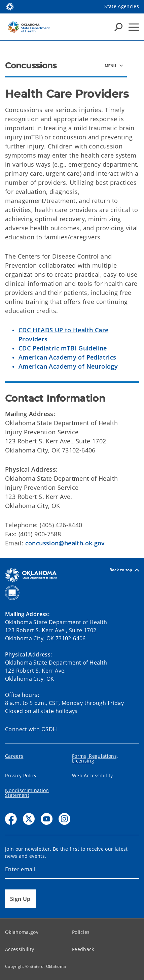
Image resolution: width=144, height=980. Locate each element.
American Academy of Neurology (68, 366)
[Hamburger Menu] (134, 27)
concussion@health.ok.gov (65, 543)
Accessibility (20, 949)
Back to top (124, 570)
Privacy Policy (21, 775)
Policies (81, 932)
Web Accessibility (93, 775)
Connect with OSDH (31, 729)
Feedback (83, 949)
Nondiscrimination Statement (27, 793)
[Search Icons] (118, 27)
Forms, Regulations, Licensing (95, 758)
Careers (14, 756)
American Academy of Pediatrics (67, 357)
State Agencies (122, 6)
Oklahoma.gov (22, 932)
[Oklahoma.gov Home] (10, 6)
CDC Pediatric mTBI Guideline (63, 348)
